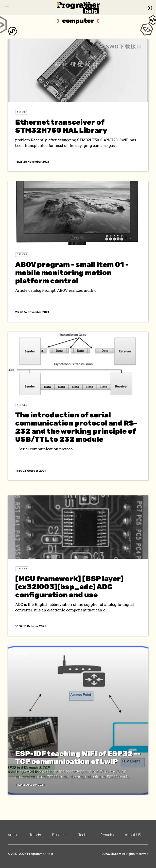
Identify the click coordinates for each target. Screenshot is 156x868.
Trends (35, 835)
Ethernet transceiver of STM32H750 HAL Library (61, 126)
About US (133, 835)
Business (60, 835)
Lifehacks (106, 835)
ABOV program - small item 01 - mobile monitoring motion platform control (72, 273)
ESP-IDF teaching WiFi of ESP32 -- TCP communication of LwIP (78, 758)
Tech (82, 835)
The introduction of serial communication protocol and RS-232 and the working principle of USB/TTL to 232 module (76, 427)
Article (22, 112)
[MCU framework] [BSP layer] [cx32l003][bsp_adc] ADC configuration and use (69, 587)
